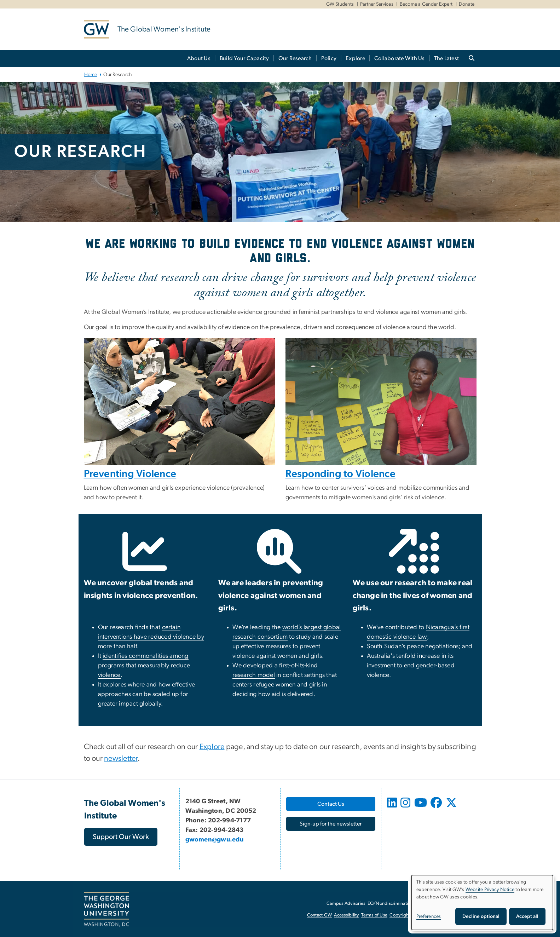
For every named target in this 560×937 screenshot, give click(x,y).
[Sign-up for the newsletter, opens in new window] (331, 824)
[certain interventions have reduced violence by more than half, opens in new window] (151, 637)
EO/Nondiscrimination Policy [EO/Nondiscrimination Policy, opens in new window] (397, 904)
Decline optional (481, 916)
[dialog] (482, 902)
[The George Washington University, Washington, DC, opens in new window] (106, 909)
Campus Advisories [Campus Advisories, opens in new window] (346, 904)
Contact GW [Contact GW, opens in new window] (320, 915)
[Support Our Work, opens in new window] (121, 837)
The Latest (447, 58)
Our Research (295, 58)
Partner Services (377, 4)
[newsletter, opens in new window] (121, 759)
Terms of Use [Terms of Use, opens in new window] (374, 915)
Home (91, 75)
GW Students (340, 4)
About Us (199, 58)
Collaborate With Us (400, 58)
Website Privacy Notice (490, 890)
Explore (355, 58)
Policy (329, 58)
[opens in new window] (393, 808)
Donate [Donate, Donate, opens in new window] (467, 4)
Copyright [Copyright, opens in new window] (400, 915)
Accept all (527, 916)
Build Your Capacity (244, 58)
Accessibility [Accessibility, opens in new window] (346, 915)
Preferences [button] (429, 916)
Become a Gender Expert (426, 4)
